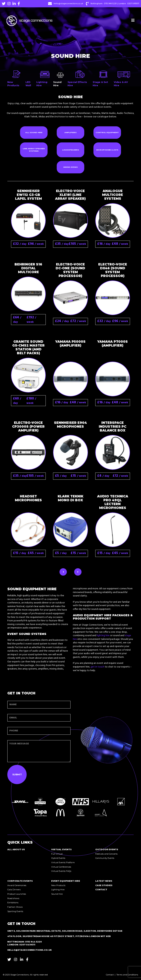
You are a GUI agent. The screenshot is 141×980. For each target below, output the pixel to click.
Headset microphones (28, 498)
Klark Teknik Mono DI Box (70, 498)
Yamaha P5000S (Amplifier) (70, 343)
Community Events (105, 858)
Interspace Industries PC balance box (113, 426)
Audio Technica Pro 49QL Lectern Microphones (113, 502)
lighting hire (103, 636)
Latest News (104, 881)
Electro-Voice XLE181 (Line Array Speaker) (70, 195)
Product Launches (17, 894)
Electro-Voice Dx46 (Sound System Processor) (113, 270)
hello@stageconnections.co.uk (68, 4)
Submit (17, 774)
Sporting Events (15, 911)
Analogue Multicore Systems (113, 195)
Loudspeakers (71, 150)
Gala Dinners (14, 890)
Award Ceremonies (17, 885)
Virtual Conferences (61, 867)
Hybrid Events (58, 858)
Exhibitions (13, 903)
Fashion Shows (15, 907)
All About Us (16, 849)
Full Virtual (57, 854)
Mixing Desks (70, 167)
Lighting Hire (58, 890)
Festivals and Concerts (106, 854)
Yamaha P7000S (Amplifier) (113, 343)
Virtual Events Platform (63, 862)
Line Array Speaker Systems (34, 150)
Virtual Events (61, 849)
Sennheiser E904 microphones (70, 425)
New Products (58, 885)
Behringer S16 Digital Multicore (28, 268)
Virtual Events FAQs (61, 871)
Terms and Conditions (127, 975)
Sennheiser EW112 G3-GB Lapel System (28, 195)
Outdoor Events (107, 849)
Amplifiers (70, 132)
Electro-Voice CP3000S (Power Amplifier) (28, 426)
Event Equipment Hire (66, 881)
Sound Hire (57, 894)
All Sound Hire (34, 132)
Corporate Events (20, 881)
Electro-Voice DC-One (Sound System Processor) (70, 270)
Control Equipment (107, 132)
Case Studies (104, 885)
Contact (101, 890)
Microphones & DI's (107, 150)
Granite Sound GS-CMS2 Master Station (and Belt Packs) (28, 347)
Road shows (13, 898)
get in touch (97, 667)
